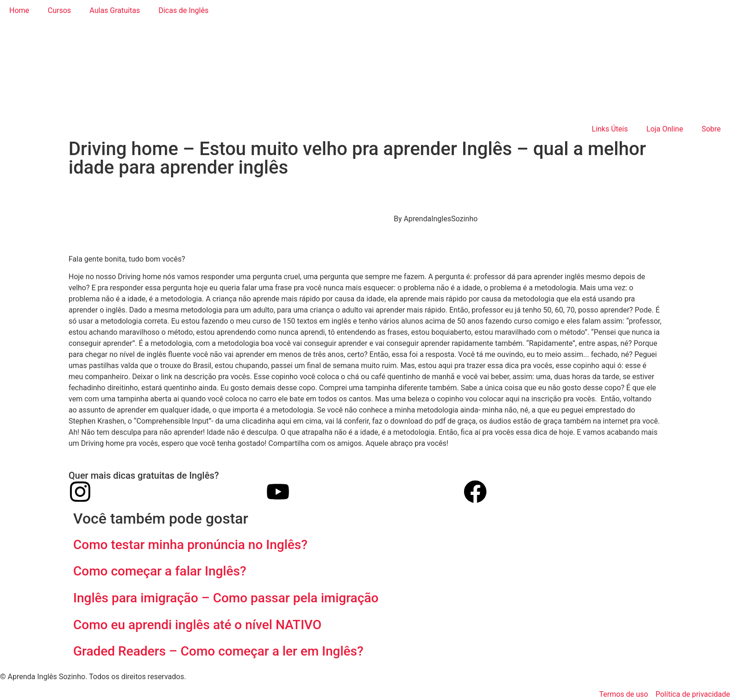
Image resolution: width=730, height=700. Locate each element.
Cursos (59, 10)
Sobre (711, 129)
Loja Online (664, 129)
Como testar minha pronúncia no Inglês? (190, 545)
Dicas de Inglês (183, 10)
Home (19, 10)
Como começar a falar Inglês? (161, 571)
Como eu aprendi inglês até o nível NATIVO (197, 625)
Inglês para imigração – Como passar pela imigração (226, 598)
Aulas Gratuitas (115, 10)
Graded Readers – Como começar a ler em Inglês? (218, 651)
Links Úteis (610, 129)
